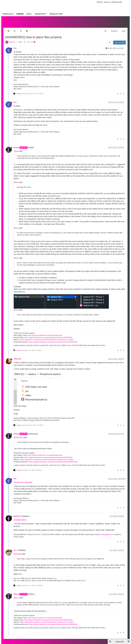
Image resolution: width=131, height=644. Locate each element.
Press (100, 2)
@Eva (31, 145)
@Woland (28, 480)
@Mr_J (32, 592)
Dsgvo (107, 2)
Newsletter (56, 14)
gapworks (17, 514)
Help (29, 14)
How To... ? (13, 39)
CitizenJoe (17, 356)
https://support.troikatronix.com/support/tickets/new (45, 333)
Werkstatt (41, 14)
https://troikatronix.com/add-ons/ (31, 337)
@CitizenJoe (33, 431)
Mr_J (15, 548)
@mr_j (16, 595)
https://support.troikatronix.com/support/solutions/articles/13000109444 (53, 339)
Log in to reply (119, 40)
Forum (20, 14)
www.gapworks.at (107, 532)
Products (8, 14)
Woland (16, 145)
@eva (16, 149)
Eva (15, 46)
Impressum (117, 2)
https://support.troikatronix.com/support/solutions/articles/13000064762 (48, 335)
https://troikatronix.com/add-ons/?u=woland (59, 337)
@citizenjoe (18, 435)
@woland (17, 517)
